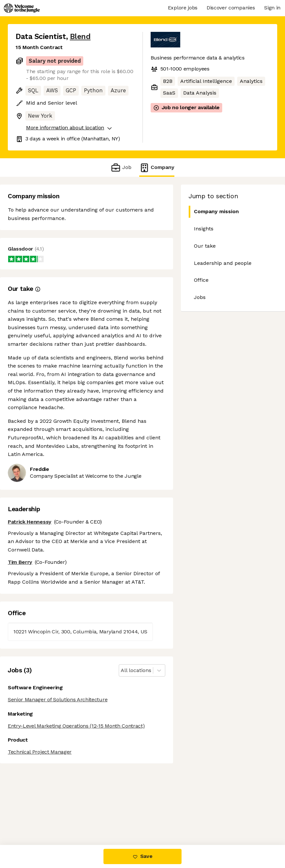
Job (121, 168)
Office (201, 280)
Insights (204, 229)
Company (157, 168)
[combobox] (122, 671)
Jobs (200, 297)
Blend (80, 37)
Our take (205, 246)
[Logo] (22, 8)
